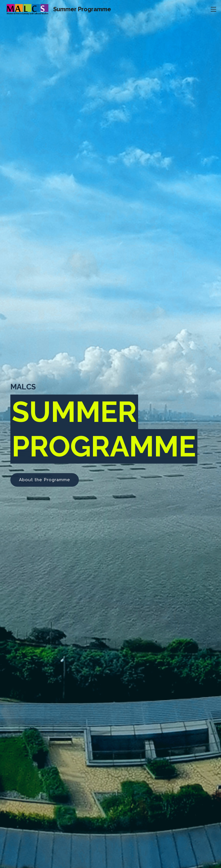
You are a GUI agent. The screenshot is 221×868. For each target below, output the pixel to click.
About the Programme (45, 483)
